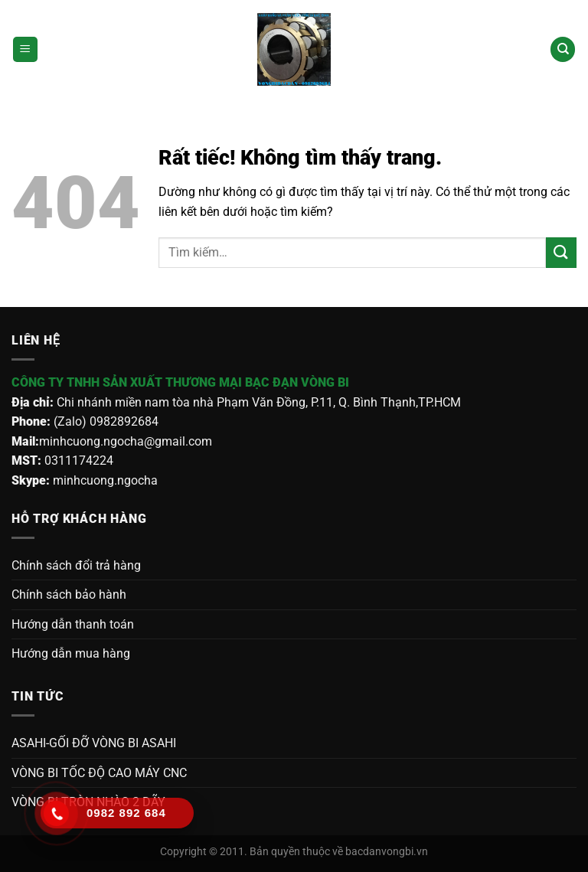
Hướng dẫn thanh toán (73, 624)
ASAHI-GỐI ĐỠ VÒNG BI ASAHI (94, 743)
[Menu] (25, 49)
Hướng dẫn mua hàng (71, 653)
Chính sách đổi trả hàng (76, 565)
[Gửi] (561, 252)
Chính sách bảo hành (69, 594)
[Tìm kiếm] (563, 49)
